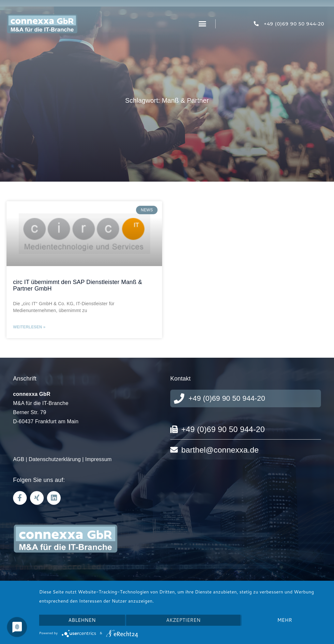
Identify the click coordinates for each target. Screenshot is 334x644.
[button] (203, 24)
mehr (285, 620)
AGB (19, 459)
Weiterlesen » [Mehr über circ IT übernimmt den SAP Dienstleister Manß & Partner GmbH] (29, 327)
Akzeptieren (183, 620)
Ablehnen (82, 620)
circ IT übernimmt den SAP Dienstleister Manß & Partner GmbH (78, 285)
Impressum (98, 459)
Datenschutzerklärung (55, 459)
